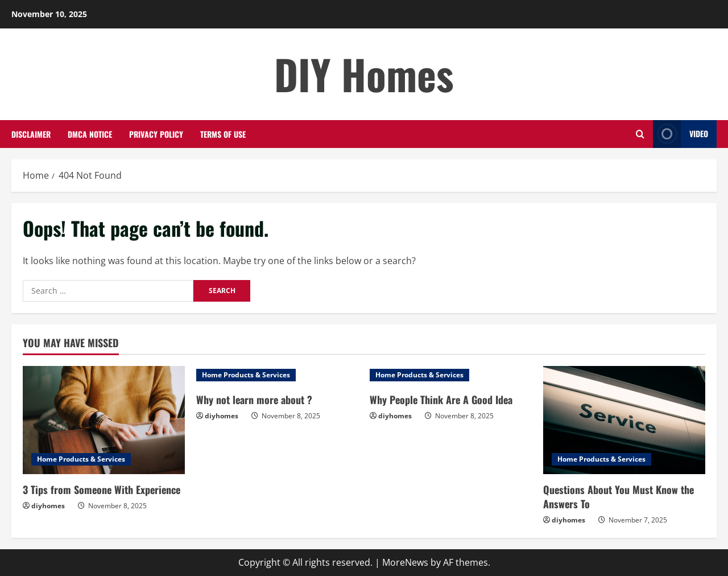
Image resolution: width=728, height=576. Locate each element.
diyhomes (48, 506)
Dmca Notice (90, 134)
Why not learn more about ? (254, 400)
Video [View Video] (681, 134)
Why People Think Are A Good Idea (441, 400)
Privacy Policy (156, 134)
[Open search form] (640, 134)
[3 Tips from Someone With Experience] (104, 420)
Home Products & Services (81, 459)
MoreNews (405, 562)
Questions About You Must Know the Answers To (619, 497)
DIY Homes (364, 74)
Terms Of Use (223, 134)
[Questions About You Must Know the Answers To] (624, 420)
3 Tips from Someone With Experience (102, 489)
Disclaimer (31, 134)
